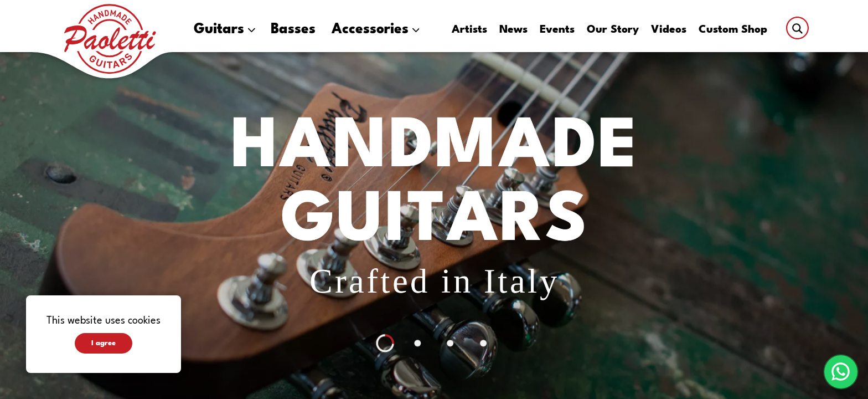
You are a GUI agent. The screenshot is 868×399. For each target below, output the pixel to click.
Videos (669, 30)
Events (557, 30)
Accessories (376, 30)
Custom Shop (733, 30)
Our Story (613, 30)
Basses (293, 30)
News (513, 30)
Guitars (224, 30)
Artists (469, 30)
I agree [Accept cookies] (104, 343)
